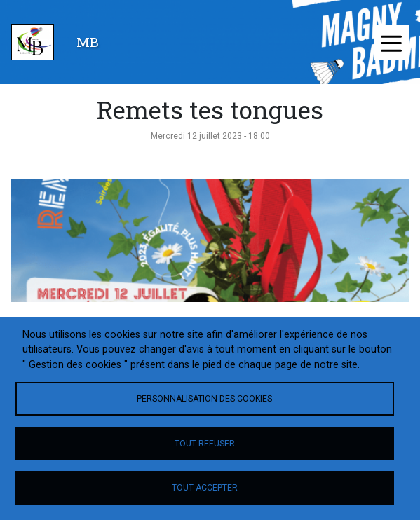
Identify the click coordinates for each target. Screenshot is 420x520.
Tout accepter (205, 488)
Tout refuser (205, 444)
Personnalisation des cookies (204, 399)
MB (88, 42)
